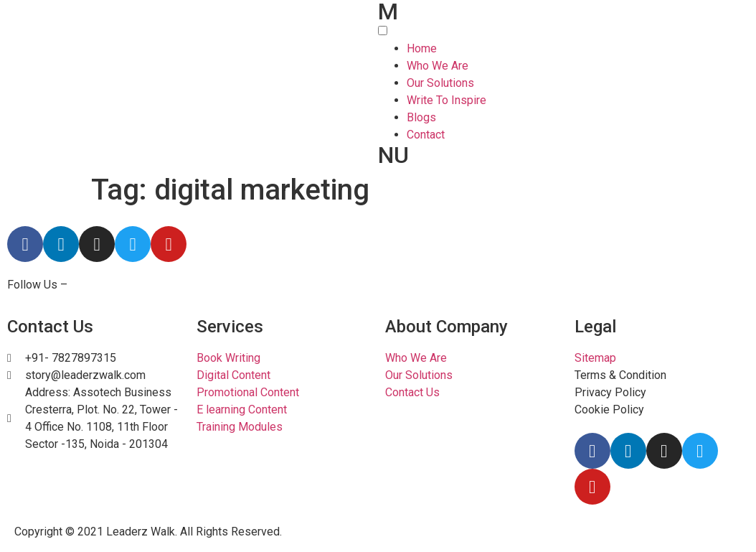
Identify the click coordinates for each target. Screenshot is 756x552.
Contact (426, 135)
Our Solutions (440, 83)
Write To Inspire (446, 100)
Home (422, 48)
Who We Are (438, 66)
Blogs (421, 117)
